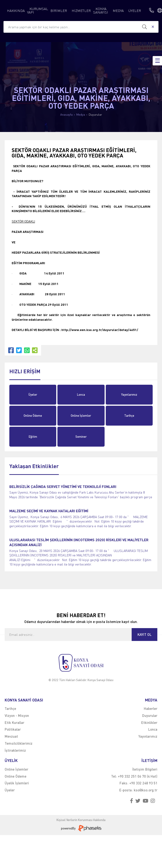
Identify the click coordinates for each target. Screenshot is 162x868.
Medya (81, 115)
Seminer (81, 437)
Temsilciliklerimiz (19, 743)
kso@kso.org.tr (146, 790)
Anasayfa (66, 115)
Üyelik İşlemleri (17, 783)
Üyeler (33, 395)
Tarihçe (129, 416)
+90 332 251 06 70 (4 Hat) (138, 776)
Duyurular (95, 115)
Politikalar (13, 729)
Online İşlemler (81, 416)
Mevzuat (11, 736)
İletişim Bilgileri (145, 769)
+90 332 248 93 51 (143, 783)
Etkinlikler (149, 722)
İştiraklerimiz (15, 750)
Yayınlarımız (129, 395)
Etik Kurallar (14, 722)
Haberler (151, 708)
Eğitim (33, 437)
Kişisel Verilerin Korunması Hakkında (81, 820)
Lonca (81, 395)
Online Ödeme (33, 416)
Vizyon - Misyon (17, 715)
